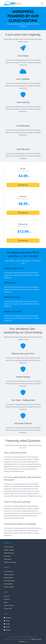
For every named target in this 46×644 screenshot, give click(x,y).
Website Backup (8, 578)
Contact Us (7, 599)
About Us (7, 596)
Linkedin (7, 627)
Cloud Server (8, 559)
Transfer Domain (9, 587)
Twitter (7, 621)
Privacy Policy (8, 608)
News (5, 602)
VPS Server (7, 556)
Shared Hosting (8, 547)
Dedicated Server (9, 553)
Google (7, 624)
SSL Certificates (8, 571)
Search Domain (8, 584)
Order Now (23, 185)
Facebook (7, 618)
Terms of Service (9, 605)
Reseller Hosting (9, 550)
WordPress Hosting (10, 562)
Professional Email (9, 581)
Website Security (9, 575)
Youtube (7, 630)
